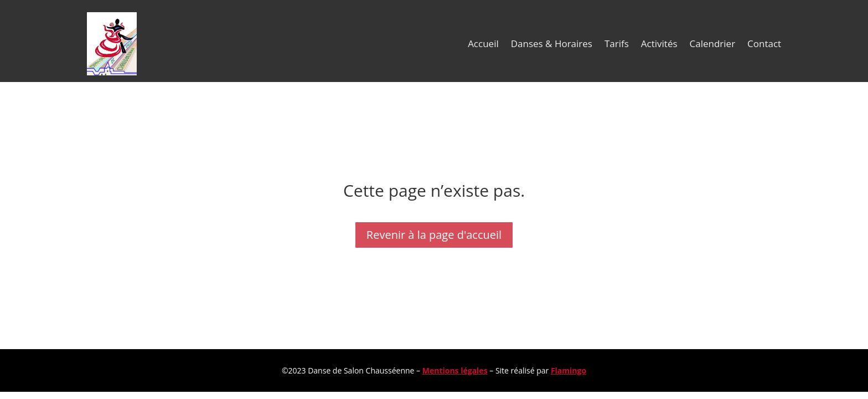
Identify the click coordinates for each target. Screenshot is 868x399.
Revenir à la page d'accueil (434, 235)
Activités (659, 44)
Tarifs (617, 44)
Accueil (483, 44)
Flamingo (569, 370)
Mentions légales (455, 370)
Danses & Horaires (552, 44)
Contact (764, 44)
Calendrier (713, 44)
